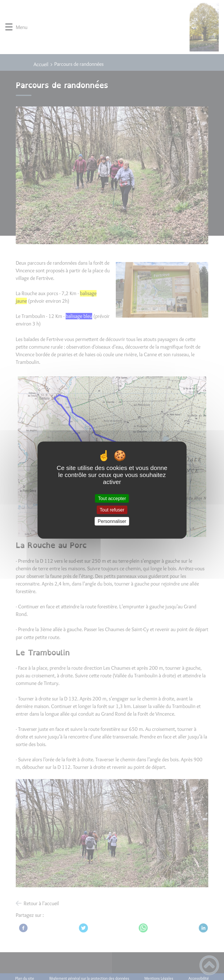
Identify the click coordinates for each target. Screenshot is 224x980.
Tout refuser (112, 510)
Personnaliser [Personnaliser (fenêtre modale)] (112, 521)
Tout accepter (112, 498)
